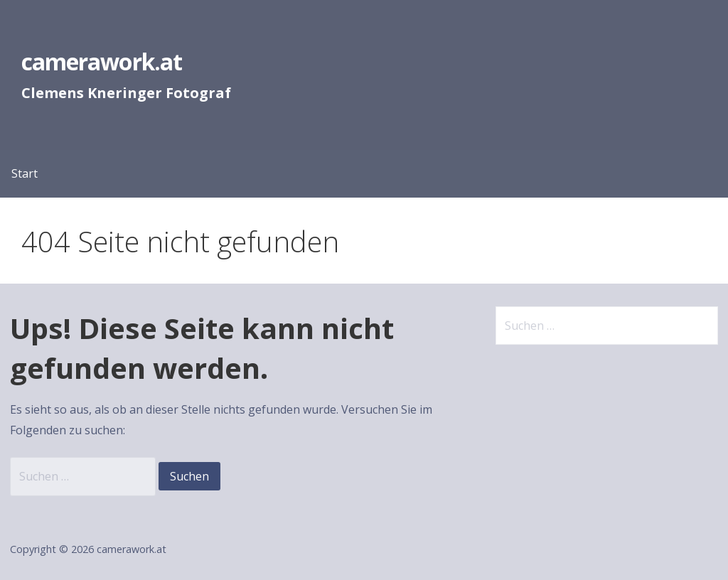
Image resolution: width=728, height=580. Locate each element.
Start (25, 173)
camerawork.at (102, 61)
